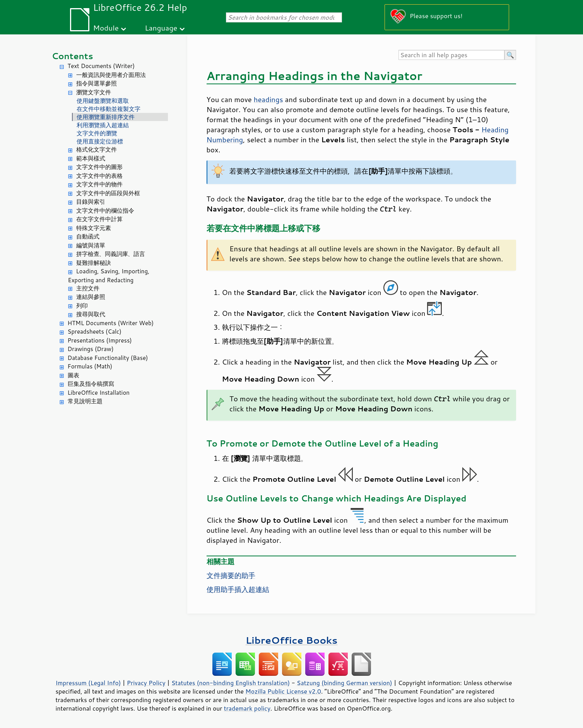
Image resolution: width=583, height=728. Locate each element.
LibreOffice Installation (99, 393)
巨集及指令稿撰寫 (91, 384)
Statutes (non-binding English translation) (231, 683)
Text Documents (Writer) (101, 66)
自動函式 (88, 236)
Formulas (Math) (90, 366)
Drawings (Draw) (91, 349)
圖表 (74, 375)
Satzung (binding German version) (344, 683)
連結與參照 (91, 297)
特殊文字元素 (94, 228)
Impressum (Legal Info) (88, 683)
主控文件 (88, 288)
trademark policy (247, 708)
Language (161, 28)
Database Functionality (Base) (108, 358)
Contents (73, 56)
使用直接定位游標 (100, 141)
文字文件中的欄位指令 (105, 211)
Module (106, 28)
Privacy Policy (146, 683)
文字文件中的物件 (99, 184)
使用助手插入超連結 (238, 589)
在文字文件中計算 (99, 219)
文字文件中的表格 (99, 176)
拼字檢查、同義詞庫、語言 (111, 254)
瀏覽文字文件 (94, 92)
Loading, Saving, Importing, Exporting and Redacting (109, 276)
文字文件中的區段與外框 (108, 193)
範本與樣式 (91, 158)
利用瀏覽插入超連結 (103, 125)
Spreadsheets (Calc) (95, 332)
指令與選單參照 (97, 83)
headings (268, 99)
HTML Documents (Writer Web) (111, 323)
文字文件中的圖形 (99, 167)
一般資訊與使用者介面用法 (111, 75)
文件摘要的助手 (231, 575)
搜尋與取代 (91, 314)
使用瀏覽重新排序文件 (106, 117)
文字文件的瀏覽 (97, 133)
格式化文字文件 (97, 149)
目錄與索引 (91, 202)
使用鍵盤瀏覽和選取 (103, 101)
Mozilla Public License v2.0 (283, 691)
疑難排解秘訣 (94, 263)
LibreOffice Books (292, 640)
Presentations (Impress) (100, 340)
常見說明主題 (85, 401)
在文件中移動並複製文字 (109, 109)
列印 (82, 306)
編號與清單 (91, 245)
